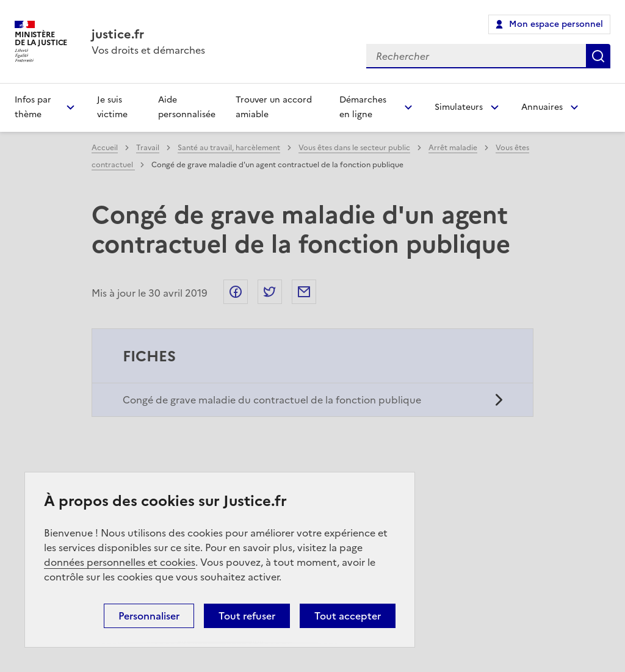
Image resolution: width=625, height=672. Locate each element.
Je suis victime (112, 107)
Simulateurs (459, 107)
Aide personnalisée (187, 107)
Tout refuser (247, 616)
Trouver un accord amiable (274, 107)
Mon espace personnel (556, 24)
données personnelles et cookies (120, 562)
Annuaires (542, 107)
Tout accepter (348, 616)
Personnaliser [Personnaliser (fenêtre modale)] (149, 616)
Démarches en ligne (363, 107)
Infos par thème (33, 107)
